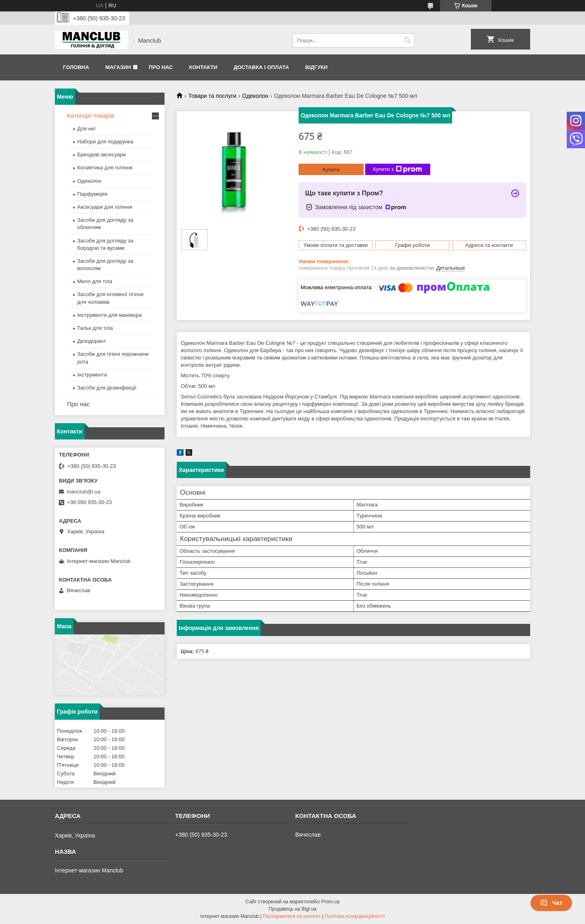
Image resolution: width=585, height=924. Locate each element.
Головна (76, 67)
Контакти (203, 67)
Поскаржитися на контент (292, 916)
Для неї (86, 129)
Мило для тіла (95, 281)
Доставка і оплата (261, 67)
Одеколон (255, 96)
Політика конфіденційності (355, 916)
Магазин (118, 67)
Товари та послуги (212, 96)
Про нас (161, 67)
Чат (551, 903)
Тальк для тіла (95, 328)
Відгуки (316, 67)
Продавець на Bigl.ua (292, 909)
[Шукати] (407, 40)
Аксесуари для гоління (105, 207)
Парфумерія (92, 194)
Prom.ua (330, 902)
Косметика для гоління (105, 168)
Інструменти (92, 375)
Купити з (398, 169)
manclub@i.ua (83, 492)
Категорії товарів (91, 116)
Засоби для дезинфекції (107, 388)
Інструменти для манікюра (109, 315)
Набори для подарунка (105, 142)
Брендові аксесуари (102, 155)
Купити (331, 170)
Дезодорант (92, 341)
